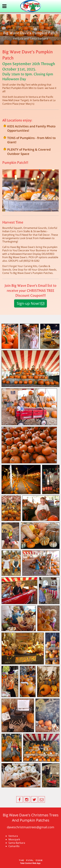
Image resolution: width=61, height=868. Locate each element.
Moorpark (14, 839)
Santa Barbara (17, 843)
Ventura (13, 836)
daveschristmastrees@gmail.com (31, 827)
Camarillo (14, 846)
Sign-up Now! (30, 303)
